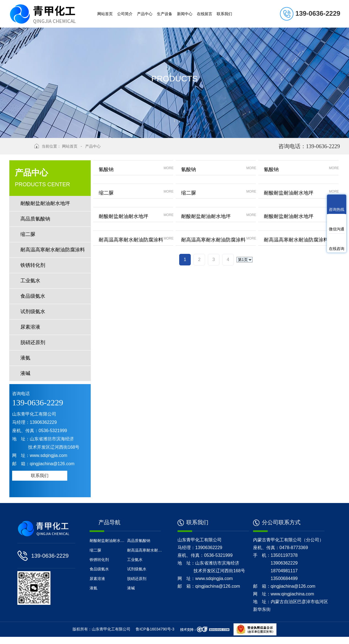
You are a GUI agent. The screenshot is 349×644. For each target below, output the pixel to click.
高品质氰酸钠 (35, 219)
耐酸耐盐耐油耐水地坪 (45, 203)
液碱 (25, 373)
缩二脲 (28, 234)
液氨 (25, 358)
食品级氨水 (33, 296)
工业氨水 (30, 281)
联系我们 (40, 476)
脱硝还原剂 (33, 342)
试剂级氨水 (33, 312)
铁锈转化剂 (35, 265)
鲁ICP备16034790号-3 (155, 636)
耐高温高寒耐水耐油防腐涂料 (53, 250)
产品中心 (93, 146)
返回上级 (20, 149)
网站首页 (70, 146)
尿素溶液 (30, 327)
